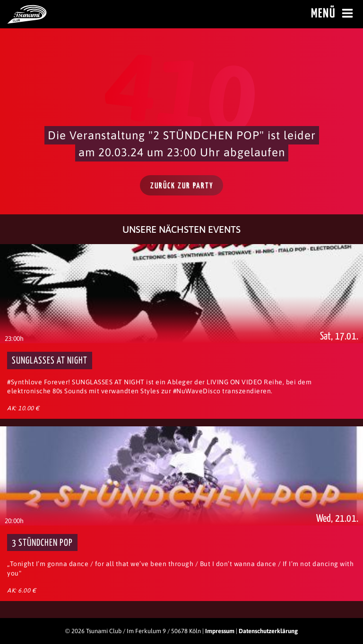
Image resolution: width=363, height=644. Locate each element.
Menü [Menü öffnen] (333, 14)
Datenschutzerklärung (268, 631)
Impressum (220, 631)
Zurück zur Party (182, 186)
